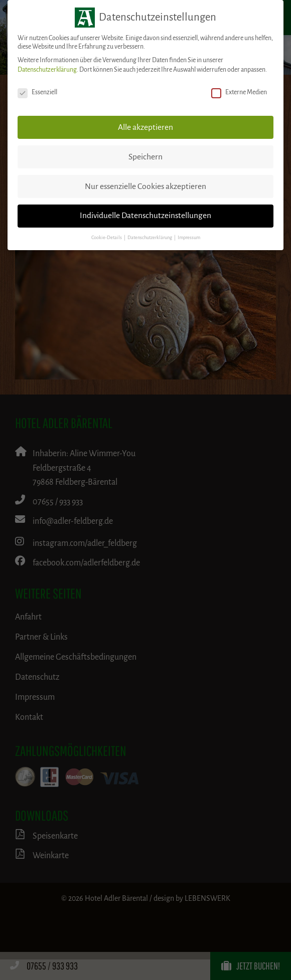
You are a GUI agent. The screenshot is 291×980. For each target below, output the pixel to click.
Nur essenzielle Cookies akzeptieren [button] (145, 186)
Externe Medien (239, 92)
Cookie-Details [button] (107, 238)
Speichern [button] (145, 157)
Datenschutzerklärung (47, 70)
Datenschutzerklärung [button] (150, 238)
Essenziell (37, 92)
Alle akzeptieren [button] (145, 127)
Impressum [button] (189, 238)
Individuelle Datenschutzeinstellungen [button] (145, 216)
